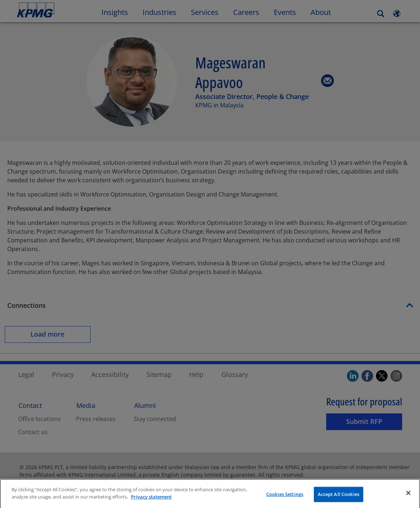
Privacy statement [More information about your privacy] (151, 503)
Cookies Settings (285, 500)
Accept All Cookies (339, 500)
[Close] (408, 499)
